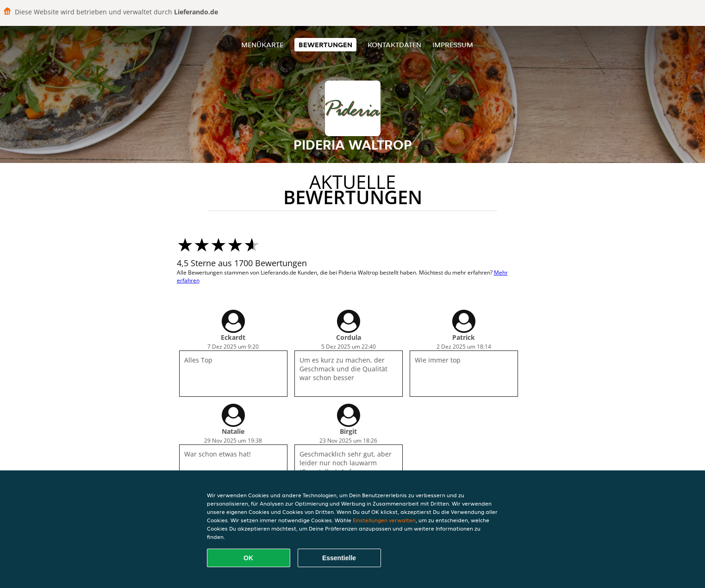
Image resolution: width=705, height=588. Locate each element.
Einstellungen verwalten (384, 520)
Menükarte (262, 45)
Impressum (453, 45)
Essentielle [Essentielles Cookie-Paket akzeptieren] (339, 558)
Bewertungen (325, 45)
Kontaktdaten (394, 45)
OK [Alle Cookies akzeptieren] (248, 558)
